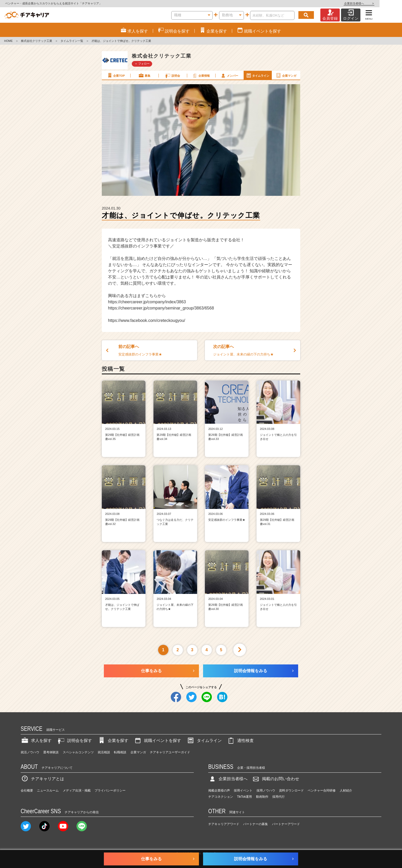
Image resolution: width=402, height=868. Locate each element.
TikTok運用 (244, 797)
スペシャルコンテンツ (78, 752)
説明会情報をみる (251, 671)
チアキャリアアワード (224, 824)
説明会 (172, 75)
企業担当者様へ (381, 3)
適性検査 (240, 741)
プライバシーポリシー (110, 791)
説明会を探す (74, 741)
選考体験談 (51, 752)
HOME (8, 41)
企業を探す (113, 741)
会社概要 (27, 791)
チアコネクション (221, 797)
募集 (144, 75)
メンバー (229, 75)
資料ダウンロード (291, 791)
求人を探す (36, 741)
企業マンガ (286, 75)
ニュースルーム (48, 791)
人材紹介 (346, 791)
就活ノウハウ (30, 752)
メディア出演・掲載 (77, 791)
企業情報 (201, 75)
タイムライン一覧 (72, 41)
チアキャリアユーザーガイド (170, 752)
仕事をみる (151, 671)
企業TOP (116, 75)
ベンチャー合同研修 (322, 791)
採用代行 (279, 797)
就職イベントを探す (157, 741)
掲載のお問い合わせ (275, 779)
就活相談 (104, 752)
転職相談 (120, 752)
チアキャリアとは (42, 779)
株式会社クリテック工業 (37, 41)
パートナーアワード (286, 824)
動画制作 (262, 797)
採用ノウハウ (266, 791)
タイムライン (258, 75)
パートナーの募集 (256, 824)
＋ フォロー (142, 64)
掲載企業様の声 (219, 791)
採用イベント (243, 791)
